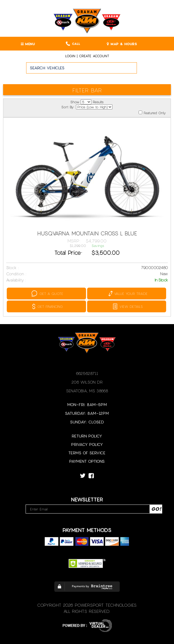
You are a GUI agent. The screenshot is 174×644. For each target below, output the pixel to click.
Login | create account (87, 56)
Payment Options (87, 461)
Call (73, 44)
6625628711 (87, 373)
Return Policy (87, 436)
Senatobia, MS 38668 (87, 391)
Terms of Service (87, 453)
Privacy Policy (87, 444)
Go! (156, 70)
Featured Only (152, 113)
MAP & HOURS (122, 44)
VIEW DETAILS (128, 306)
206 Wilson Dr (87, 382)
